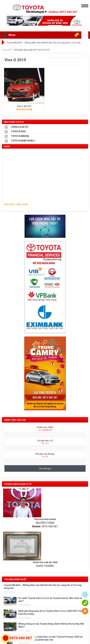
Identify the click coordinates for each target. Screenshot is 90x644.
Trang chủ (6, 50)
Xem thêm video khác (16, 204)
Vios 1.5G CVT (24, 106)
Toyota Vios (18, 131)
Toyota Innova (20, 136)
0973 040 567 (21, 638)
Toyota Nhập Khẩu (22, 141)
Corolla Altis (20, 127)
